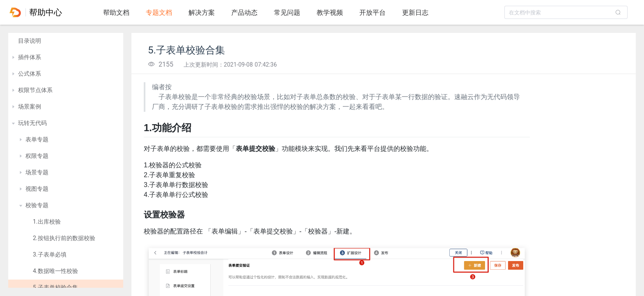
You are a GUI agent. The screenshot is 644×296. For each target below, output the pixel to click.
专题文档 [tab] (159, 13)
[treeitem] (66, 41)
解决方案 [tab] (202, 13)
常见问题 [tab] (287, 13)
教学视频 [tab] (330, 13)
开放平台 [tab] (373, 13)
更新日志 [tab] (415, 13)
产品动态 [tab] (244, 13)
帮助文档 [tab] (116, 13)
